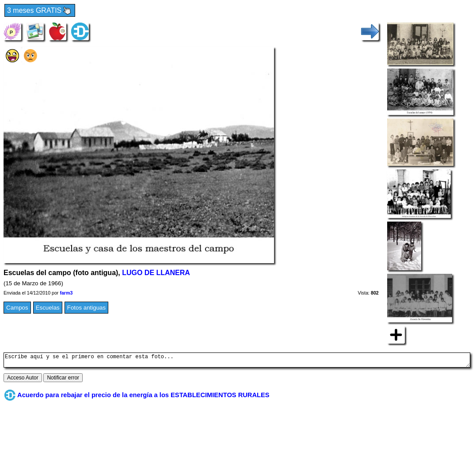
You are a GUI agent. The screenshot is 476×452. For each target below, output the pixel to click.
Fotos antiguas (86, 308)
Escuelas (48, 308)
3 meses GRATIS (40, 11)
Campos (17, 308)
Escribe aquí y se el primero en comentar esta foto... (237, 361)
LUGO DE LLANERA (156, 273)
